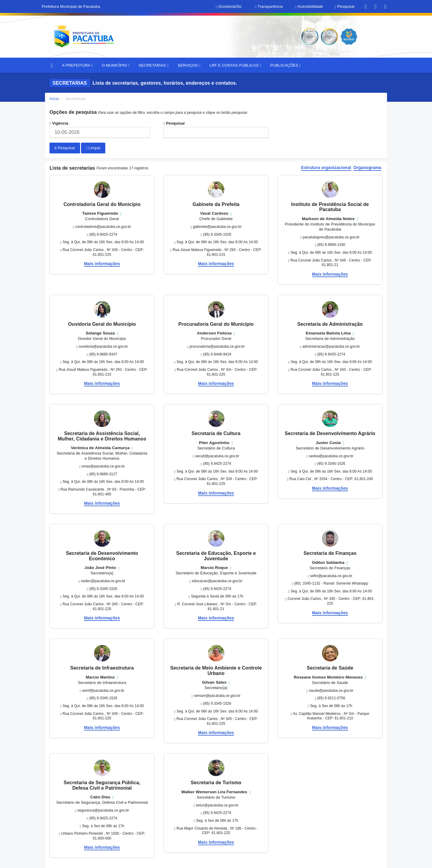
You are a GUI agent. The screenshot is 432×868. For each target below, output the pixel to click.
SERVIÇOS (189, 65)
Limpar (93, 148)
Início (54, 99)
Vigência (59, 123)
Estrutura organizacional (326, 167)
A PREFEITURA (77, 65)
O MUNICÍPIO (115, 65)
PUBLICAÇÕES (285, 65)
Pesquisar (174, 123)
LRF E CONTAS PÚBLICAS (235, 65)
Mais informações (102, 263)
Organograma (367, 167)
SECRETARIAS (153, 65)
